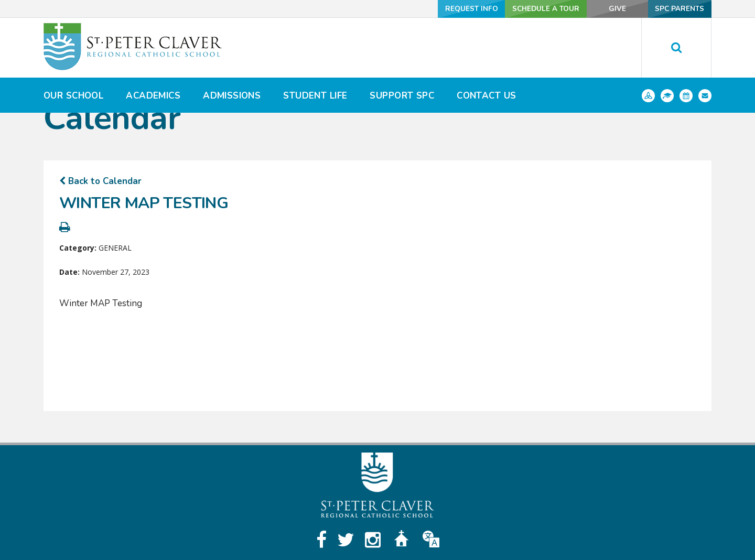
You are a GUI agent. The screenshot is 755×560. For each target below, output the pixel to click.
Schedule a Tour (529, 9)
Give (607, 9)
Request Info (451, 9)
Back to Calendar (100, 181)
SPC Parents (677, 9)
